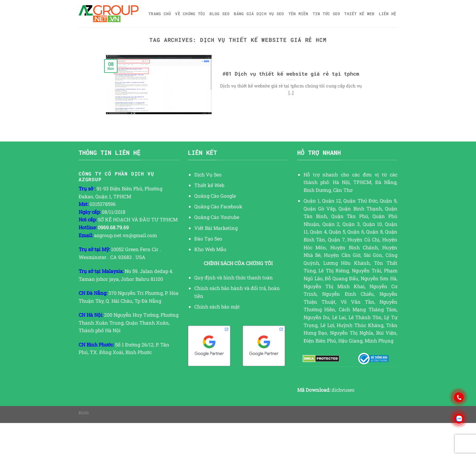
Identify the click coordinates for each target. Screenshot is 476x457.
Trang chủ (160, 14)
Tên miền (298, 14)
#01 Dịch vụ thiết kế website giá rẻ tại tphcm (291, 74)
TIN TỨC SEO (326, 14)
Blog (84, 413)
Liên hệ (388, 14)
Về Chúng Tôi (190, 14)
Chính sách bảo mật (217, 307)
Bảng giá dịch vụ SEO (259, 14)
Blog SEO (219, 14)
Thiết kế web (359, 14)
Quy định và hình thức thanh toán (234, 277)
